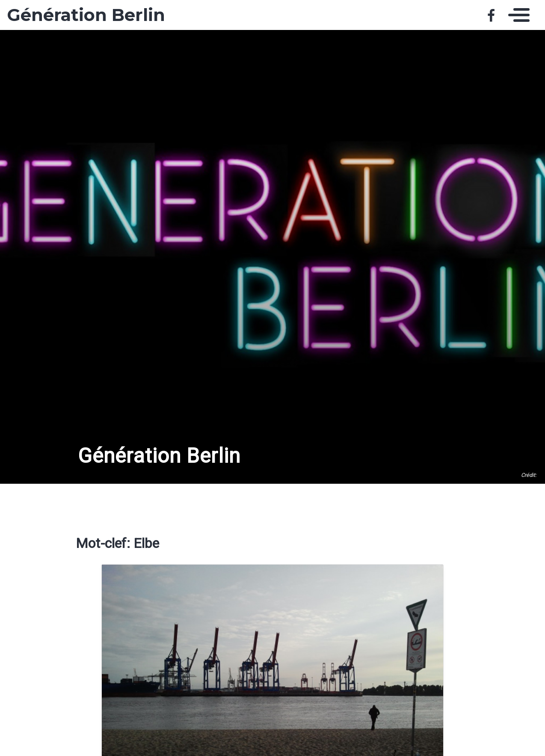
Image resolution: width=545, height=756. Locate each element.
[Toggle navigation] (517, 15)
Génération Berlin (86, 15)
